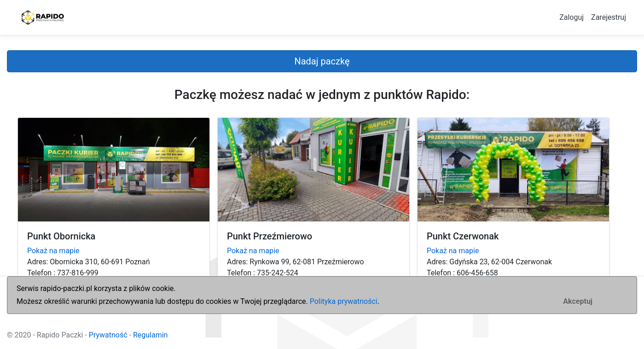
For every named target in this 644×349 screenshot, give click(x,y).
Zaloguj (571, 17)
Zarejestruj (609, 17)
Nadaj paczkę (322, 61)
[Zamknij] (578, 302)
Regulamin (151, 335)
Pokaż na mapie (53, 251)
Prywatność (108, 335)
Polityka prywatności (344, 301)
